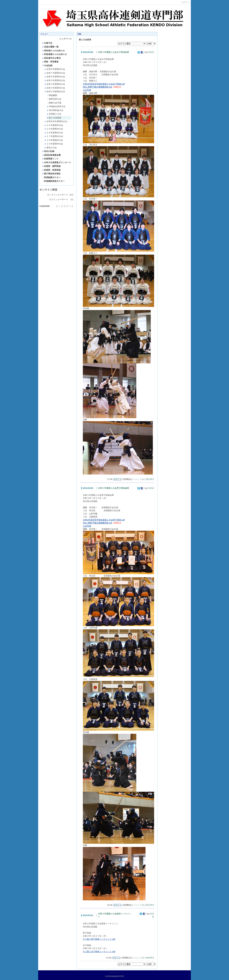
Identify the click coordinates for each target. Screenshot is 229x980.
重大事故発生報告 (51, 174)
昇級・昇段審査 (50, 62)
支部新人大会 (54, 114)
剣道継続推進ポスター (54, 181)
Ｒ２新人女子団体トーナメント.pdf (99, 952)
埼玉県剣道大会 (55, 110)
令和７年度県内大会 (55, 73)
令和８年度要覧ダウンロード (57, 162)
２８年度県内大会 (54, 133)
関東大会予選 (54, 103)
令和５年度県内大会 (55, 80)
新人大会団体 (54, 118)
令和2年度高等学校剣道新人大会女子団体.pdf (104, 84)
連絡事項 (150, 958)
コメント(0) (139, 479)
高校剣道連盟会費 (51, 155)
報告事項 (150, 479)
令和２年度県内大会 (55, 92)
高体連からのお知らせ (54, 51)
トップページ (65, 39)
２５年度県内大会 (54, 144)
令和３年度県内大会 (55, 88)
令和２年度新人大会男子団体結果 (113, 488)
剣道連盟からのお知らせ (55, 54)
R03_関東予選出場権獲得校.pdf (97, 87)
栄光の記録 (48, 151)
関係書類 (52, 95)
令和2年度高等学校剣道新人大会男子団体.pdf (104, 520)
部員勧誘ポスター (51, 177)
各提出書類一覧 (50, 47)
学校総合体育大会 (56, 106)
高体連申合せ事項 (51, 58)
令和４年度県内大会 (55, 84)
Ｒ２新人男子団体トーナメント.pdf (99, 939)
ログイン (186, 2)
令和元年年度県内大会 (56, 121)
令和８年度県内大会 (55, 69)
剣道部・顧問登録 (51, 166)
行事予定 (47, 43)
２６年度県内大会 (54, 140)
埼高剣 (151, 52)
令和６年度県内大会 (55, 77)
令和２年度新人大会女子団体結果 (113, 52)
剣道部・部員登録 (51, 170)
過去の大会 (51, 148)
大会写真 (87, 90)
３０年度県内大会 (54, 125)
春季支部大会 (54, 99)
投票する (118, 479)
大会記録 (47, 65)
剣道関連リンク (50, 159)
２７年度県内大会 (54, 136)
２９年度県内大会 (54, 129)
